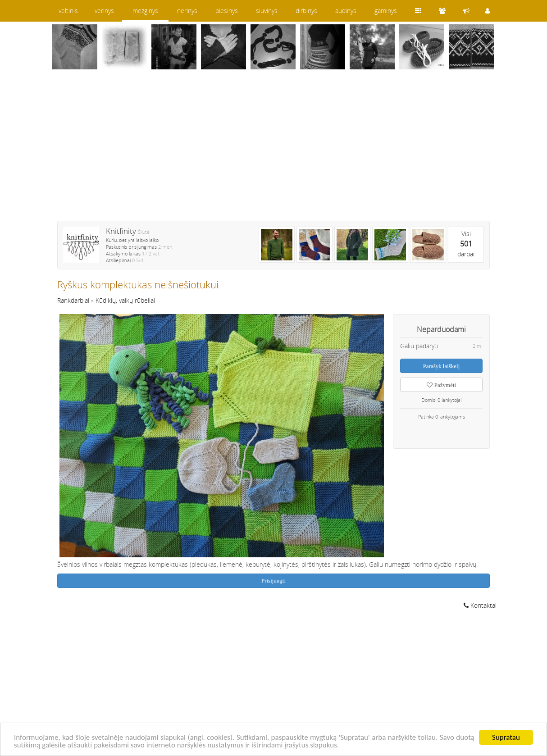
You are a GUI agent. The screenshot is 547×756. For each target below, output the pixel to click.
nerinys (187, 11)
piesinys (227, 11)
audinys (346, 11)
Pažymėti (441, 385)
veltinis (68, 11)
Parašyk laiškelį (442, 366)
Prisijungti (273, 581)
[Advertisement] (273, 151)
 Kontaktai (480, 605)
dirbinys (306, 11)
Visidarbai (466, 244)
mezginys (145, 11)
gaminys (386, 11)
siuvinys (267, 11)
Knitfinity (121, 231)
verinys (104, 11)
